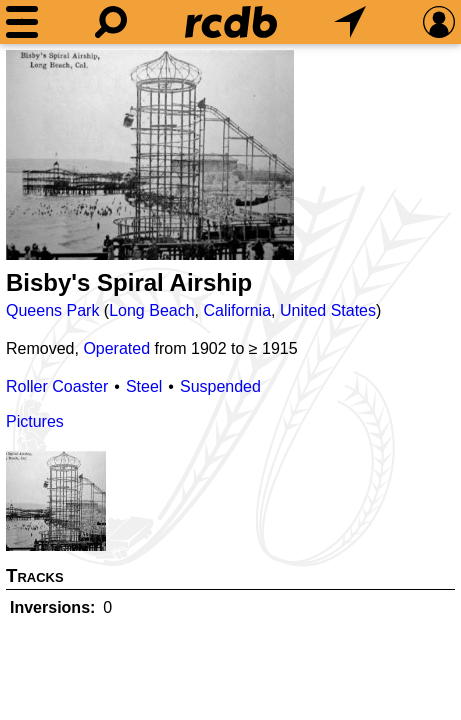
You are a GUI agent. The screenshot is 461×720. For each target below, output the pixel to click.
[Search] (111, 22)
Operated (116, 348)
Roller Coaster (57, 386)
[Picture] (150, 155)
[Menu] (22, 22)
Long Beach (151, 310)
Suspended (220, 386)
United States (328, 310)
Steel (144, 386)
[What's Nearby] (350, 22)
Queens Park (52, 310)
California (237, 310)
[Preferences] (439, 22)
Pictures (35, 421)
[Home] (231, 22)
